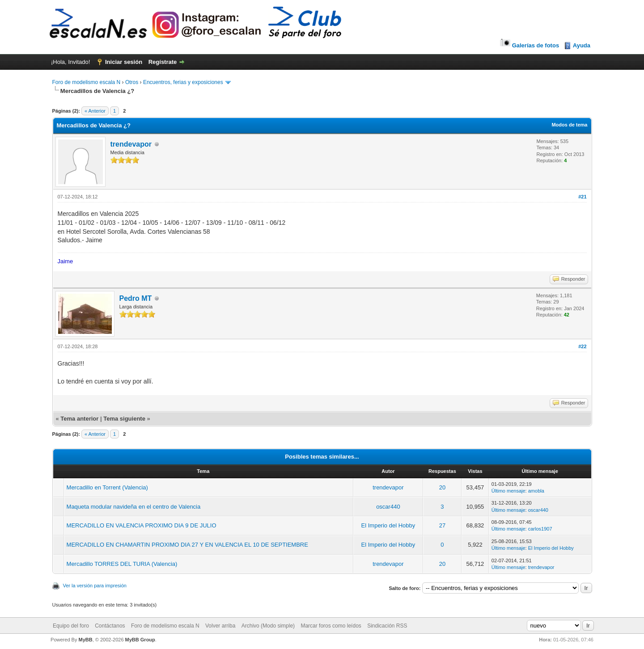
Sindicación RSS (387, 626)
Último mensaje (508, 491)
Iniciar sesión (124, 62)
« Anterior (95, 111)
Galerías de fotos (529, 45)
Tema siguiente (124, 419)
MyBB (85, 640)
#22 (582, 346)
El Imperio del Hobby (388, 525)
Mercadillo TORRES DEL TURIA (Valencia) (122, 564)
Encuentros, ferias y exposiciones (183, 82)
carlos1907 (540, 529)
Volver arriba (220, 626)
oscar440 (388, 507)
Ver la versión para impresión (95, 586)
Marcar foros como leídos (331, 626)
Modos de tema (569, 125)
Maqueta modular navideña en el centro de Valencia (134, 507)
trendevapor (131, 144)
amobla (536, 491)
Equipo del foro (71, 626)
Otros (132, 82)
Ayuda (582, 45)
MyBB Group (140, 640)
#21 (582, 197)
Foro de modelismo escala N (87, 82)
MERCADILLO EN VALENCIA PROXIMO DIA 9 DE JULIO (142, 525)
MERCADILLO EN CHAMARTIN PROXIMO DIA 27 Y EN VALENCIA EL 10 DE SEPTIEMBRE (187, 545)
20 (442, 487)
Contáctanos (110, 626)
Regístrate (163, 62)
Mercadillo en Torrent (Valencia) (107, 487)
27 (442, 525)
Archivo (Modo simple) (268, 626)
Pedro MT (136, 298)
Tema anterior (79, 419)
